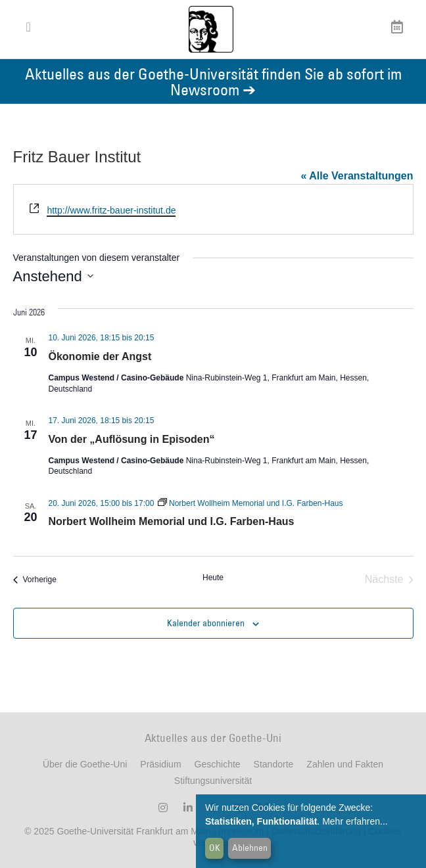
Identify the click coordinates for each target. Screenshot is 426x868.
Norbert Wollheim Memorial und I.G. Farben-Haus (172, 521)
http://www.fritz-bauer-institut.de (111, 210)
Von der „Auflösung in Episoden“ (132, 439)
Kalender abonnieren (206, 623)
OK (215, 848)
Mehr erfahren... (355, 821)
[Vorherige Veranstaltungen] (35, 580)
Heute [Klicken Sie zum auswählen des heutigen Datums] (213, 578)
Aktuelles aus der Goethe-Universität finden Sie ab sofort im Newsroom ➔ (213, 81)
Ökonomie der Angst (100, 356)
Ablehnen (250, 848)
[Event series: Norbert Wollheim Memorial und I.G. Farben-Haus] (250, 503)
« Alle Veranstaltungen (357, 176)
